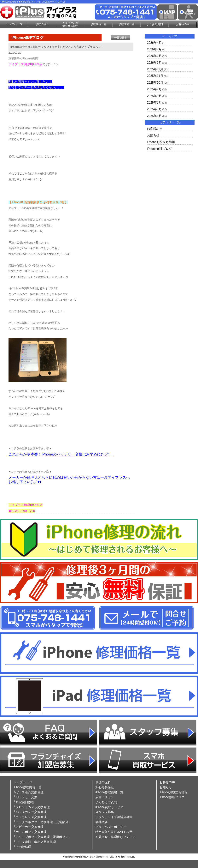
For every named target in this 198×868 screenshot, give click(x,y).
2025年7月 (154, 102)
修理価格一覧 (126, 24)
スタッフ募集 (105, 812)
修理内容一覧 (98, 24)
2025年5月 (154, 116)
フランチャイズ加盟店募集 (114, 817)
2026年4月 (154, 43)
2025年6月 (154, 109)
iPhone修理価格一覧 (109, 792)
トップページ (14, 24)
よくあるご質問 (106, 802)
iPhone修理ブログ (159, 149)
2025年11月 (155, 76)
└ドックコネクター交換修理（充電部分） (42, 822)
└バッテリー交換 (25, 797)
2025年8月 (154, 96)
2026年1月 (154, 63)
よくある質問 (155, 24)
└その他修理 (22, 847)
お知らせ (153, 135)
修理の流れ (42, 24)
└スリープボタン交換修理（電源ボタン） (42, 837)
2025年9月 (154, 89)
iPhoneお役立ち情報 (161, 142)
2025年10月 (155, 83)
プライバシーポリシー (111, 827)
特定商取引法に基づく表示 (114, 832)
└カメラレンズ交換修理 (30, 817)
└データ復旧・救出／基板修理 (35, 842)
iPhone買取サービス (109, 807)
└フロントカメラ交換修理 (32, 807)
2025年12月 (155, 69)
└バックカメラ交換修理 (30, 812)
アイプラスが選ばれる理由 (70, 24)
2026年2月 (154, 56)
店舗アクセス (105, 797)
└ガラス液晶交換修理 (29, 792)
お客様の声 (183, 24)
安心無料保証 (105, 787)
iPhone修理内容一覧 (28, 787)
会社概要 (102, 822)
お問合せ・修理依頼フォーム (115, 837)
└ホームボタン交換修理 (30, 832)
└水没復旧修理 (24, 802)
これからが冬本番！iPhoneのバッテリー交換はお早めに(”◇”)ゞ (61, 454)
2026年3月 (154, 49)
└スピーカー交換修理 (29, 827)
